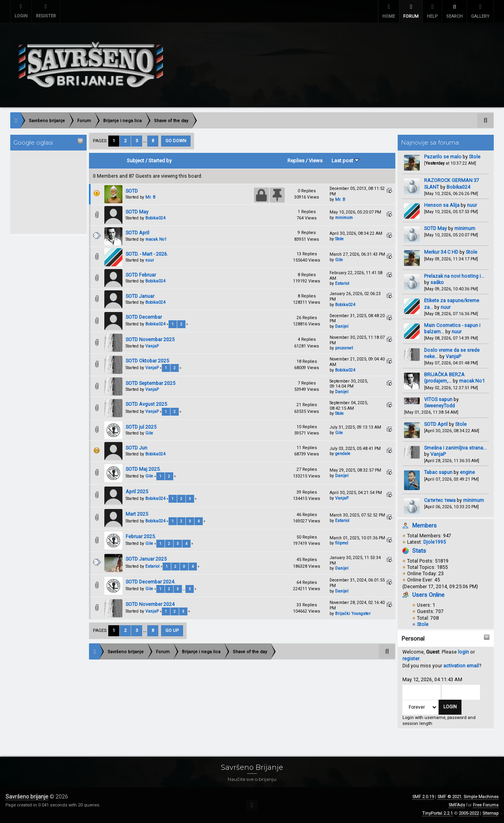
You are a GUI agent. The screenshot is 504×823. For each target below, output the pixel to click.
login (463, 652)
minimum (465, 228)
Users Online (428, 595)
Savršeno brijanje (27, 797)
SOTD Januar (140, 296)
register (411, 659)
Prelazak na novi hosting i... (454, 276)
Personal (413, 639)
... (145, 141)
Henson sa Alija (442, 205)
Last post (345, 161)
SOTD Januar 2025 (146, 559)
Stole (475, 157)
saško (437, 282)
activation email (461, 666)
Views (316, 161)
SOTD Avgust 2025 (146, 404)
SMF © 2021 (449, 797)
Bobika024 (458, 187)
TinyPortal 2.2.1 (437, 813)
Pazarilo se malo (443, 157)
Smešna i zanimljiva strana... (455, 448)
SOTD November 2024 (150, 604)
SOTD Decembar (144, 317)
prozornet (344, 348)
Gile (339, 260)
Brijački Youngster (353, 614)
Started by (160, 161)
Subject (135, 161)
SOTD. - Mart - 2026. (147, 254)
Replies (296, 161)
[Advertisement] (44, 191)
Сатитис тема (440, 500)
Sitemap (490, 813)
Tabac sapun (438, 472)
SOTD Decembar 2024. (150, 581)
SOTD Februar (141, 275)
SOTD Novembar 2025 (150, 339)
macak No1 (472, 381)
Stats (419, 550)
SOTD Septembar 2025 (150, 383)
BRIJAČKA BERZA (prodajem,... (444, 378)
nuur (472, 205)
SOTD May (435, 228)
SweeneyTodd (439, 406)
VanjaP (453, 356)
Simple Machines (481, 797)
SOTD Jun (136, 448)
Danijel (342, 326)
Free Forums (486, 805)
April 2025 (137, 491)
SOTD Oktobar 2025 (147, 361)
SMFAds (457, 805)
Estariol (342, 283)
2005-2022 (469, 813)
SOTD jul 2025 (141, 426)
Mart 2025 (137, 514)
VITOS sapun (438, 399)
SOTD (132, 190)
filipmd (342, 543)
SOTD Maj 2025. (143, 469)
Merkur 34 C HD (442, 252)
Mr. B (150, 197)
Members (424, 526)
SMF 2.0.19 (423, 797)
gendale (343, 454)
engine (467, 472)
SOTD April (436, 424)
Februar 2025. (141, 536)
